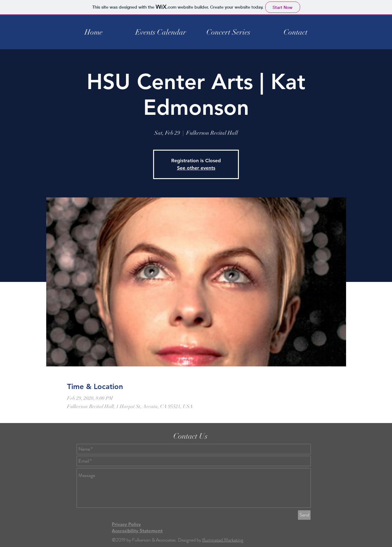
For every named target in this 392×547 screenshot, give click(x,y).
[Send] (304, 515)
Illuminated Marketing (223, 540)
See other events (196, 168)
